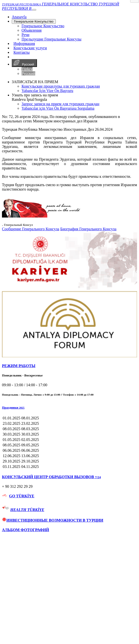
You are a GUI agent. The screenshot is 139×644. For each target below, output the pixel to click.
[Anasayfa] (19, 17)
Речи (25, 35)
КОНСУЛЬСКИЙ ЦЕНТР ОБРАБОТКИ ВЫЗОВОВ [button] (51, 477)
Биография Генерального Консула (88, 229)
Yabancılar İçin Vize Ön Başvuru (47, 91)
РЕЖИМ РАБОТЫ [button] (19, 366)
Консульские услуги (30, 48)
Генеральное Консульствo (34, 21)
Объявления (32, 30)
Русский (24, 63)
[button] (69, 408)
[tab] (69, 366)
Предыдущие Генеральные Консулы (52, 39)
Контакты (22, 52)
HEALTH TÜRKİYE (27, 510)
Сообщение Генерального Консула (31, 229)
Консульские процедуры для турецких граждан (61, 86)
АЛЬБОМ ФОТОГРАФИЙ (25, 530)
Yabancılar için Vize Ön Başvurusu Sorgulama (58, 108)
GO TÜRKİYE (22, 496)
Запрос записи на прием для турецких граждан (60, 104)
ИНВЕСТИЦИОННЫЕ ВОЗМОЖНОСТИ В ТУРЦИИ (53, 520)
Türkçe (27, 69)
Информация (24, 44)
